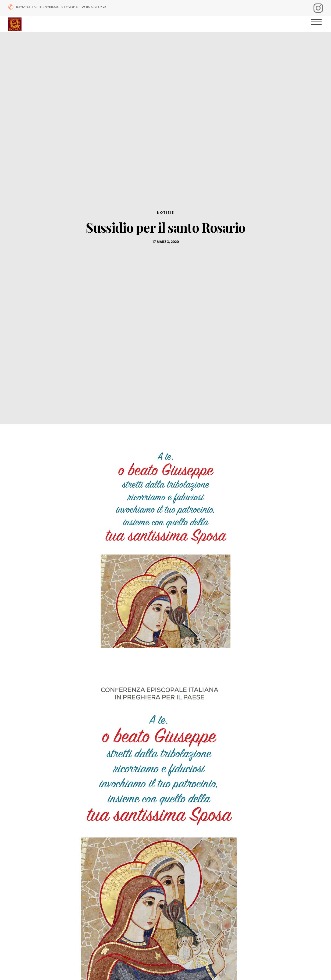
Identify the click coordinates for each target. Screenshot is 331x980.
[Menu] (318, 24)
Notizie (166, 213)
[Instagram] (318, 8)
